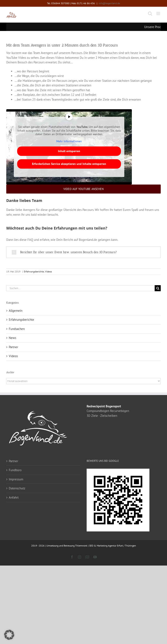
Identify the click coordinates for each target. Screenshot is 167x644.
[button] (9, 635)
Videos (48, 271)
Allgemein (16, 311)
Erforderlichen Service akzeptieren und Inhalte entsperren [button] (69, 164)
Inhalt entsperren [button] (69, 151)
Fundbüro (15, 470)
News (12, 338)
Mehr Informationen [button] (69, 141)
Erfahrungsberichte (34, 271)
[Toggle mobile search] (150, 13)
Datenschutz (17, 488)
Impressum (16, 479)
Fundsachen (17, 329)
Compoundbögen (98, 411)
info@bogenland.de (109, 3)
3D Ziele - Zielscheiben (102, 416)
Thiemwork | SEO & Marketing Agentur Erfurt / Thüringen (106, 546)
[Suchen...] (80, 288)
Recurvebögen (120, 411)
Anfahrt (14, 497)
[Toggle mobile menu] (159, 13)
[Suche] (158, 288)
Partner (13, 347)
